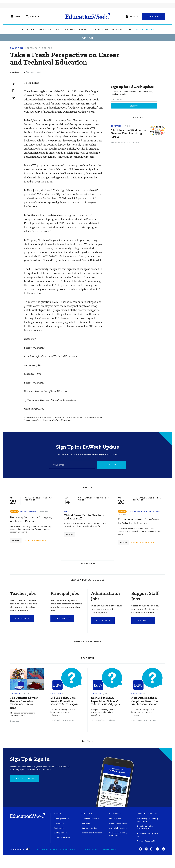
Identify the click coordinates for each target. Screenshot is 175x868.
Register (16, 540)
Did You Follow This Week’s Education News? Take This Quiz (64, 701)
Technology (101, 29)
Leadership (28, 29)
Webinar (44, 511)
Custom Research (146, 841)
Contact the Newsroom (92, 833)
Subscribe (154, 16)
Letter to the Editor (39, 48)
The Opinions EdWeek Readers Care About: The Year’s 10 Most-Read (24, 703)
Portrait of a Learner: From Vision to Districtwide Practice (139, 521)
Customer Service (89, 828)
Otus (152, 542)
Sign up (111, 465)
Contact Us (87, 814)
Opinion (117, 29)
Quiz (64, 694)
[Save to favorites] (13, 91)
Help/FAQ (86, 823)
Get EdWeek (115, 814)
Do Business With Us (147, 814)
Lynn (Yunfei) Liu (57, 720)
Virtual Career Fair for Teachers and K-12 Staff (84, 517)
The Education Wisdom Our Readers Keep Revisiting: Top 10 (129, 133)
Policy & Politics (49, 29)
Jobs (129, 29)
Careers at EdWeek (62, 838)
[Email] (72, 465)
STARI (44, 540)
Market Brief (145, 29)
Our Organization (61, 819)
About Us (58, 814)
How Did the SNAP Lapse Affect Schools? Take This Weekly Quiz (105, 701)
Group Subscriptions (118, 828)
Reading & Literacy (29, 511)
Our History (59, 823)
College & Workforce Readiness (144, 511)
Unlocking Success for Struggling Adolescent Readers (31, 519)
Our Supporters (60, 833)
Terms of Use (92, 849)
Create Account (25, 778)
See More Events (88, 563)
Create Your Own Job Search (88, 642)
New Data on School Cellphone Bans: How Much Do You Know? (145, 701)
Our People (59, 828)
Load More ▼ (88, 741)
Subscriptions (115, 819)
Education (17, 48)
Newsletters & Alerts (118, 823)
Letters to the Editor (90, 819)
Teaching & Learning (76, 29)
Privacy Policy (110, 849)
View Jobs (22, 619)
